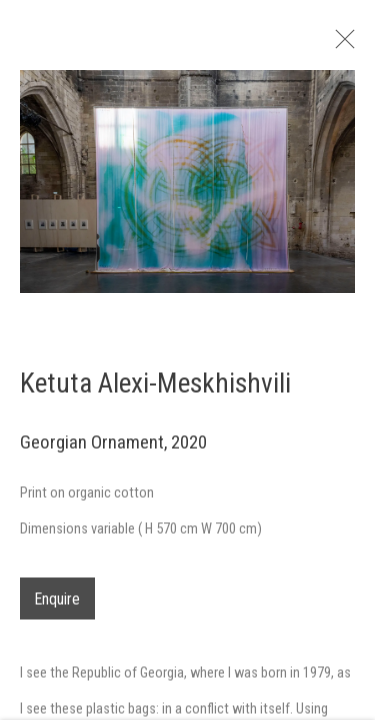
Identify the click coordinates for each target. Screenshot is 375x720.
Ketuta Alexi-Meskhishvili (155, 390)
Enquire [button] (57, 606)
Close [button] (354, 45)
